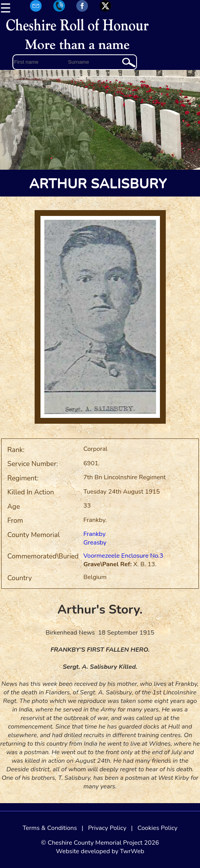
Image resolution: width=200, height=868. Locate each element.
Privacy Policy (107, 828)
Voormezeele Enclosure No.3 (123, 556)
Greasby (95, 543)
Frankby (94, 534)
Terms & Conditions (50, 828)
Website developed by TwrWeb (100, 851)
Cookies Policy (157, 828)
